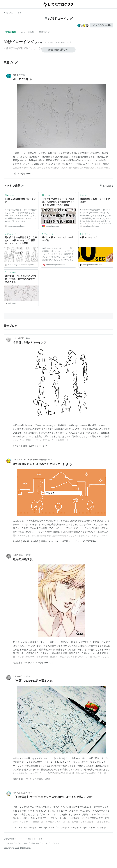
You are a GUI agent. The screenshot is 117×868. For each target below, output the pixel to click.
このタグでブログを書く (102, 25)
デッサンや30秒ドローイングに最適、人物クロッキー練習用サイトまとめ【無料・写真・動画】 (58, 202)
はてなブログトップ (51, 843)
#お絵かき (101, 827)
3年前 (23, 75)
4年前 (28, 338)
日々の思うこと (19, 793)
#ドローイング (20, 827)
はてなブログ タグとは (13, 843)
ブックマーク (12, 195)
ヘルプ (27, 843)
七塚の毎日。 (18, 555)
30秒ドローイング (88, 237)
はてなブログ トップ (13, 13)
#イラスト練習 (20, 446)
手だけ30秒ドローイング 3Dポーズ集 (58, 239)
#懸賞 (48, 779)
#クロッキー (55, 541)
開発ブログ (36, 843)
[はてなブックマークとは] (22, 186)
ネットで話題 (27, 32)
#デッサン (76, 827)
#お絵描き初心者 (21, 541)
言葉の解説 (11, 32)
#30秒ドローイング (27, 174)
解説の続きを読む (58, 50)
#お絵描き (18, 663)
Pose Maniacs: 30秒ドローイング (20, 200)
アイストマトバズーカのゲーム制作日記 (29, 460)
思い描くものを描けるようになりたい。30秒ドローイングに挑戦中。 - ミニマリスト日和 (21, 240)
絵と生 (16, 75)
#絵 (15, 174)
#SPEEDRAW (90, 541)
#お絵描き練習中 (39, 541)
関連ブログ (44, 32)
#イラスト (29, 663)
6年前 (28, 555)
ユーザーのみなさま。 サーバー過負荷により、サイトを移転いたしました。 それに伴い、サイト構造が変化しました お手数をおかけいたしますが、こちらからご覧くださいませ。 (21, 216)
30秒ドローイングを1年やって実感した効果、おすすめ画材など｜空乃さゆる (21, 279)
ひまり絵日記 (18, 338)
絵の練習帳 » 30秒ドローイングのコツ (95, 200)
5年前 (50, 460)
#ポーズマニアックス (59, 827)
